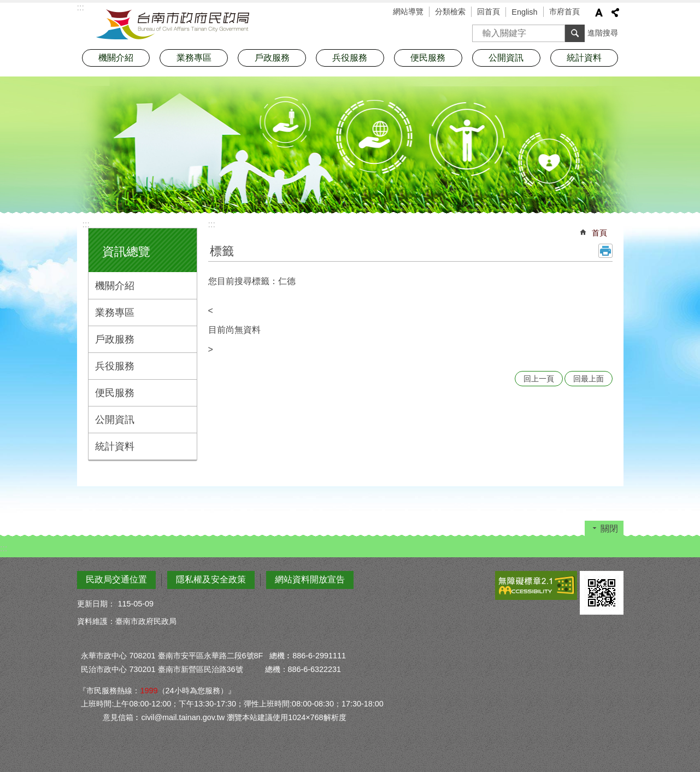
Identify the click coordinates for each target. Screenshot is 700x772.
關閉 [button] (609, 529)
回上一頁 (539, 379)
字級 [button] (599, 13)
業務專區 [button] (194, 58)
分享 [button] (615, 13)
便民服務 (115, 393)
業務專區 (115, 313)
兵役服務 (115, 366)
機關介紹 (115, 286)
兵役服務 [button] (350, 58)
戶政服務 (115, 339)
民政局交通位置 (116, 579)
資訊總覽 (126, 252)
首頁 (599, 233)
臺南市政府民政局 (173, 25)
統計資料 (115, 446)
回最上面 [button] (589, 379)
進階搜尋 (603, 33)
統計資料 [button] (584, 58)
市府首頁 (564, 11)
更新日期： (96, 604)
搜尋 (481, 30)
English (524, 12)
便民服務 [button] (428, 58)
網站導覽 (408, 11)
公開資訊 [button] (506, 58)
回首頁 (489, 11)
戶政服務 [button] (272, 58)
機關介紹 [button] (116, 58)
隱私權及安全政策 (211, 579)
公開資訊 (115, 420)
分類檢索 (450, 11)
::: (86, 224)
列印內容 (605, 251)
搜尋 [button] (575, 33)
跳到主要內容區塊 (6, 6)
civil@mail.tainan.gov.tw (183, 717)
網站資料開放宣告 (310, 579)
